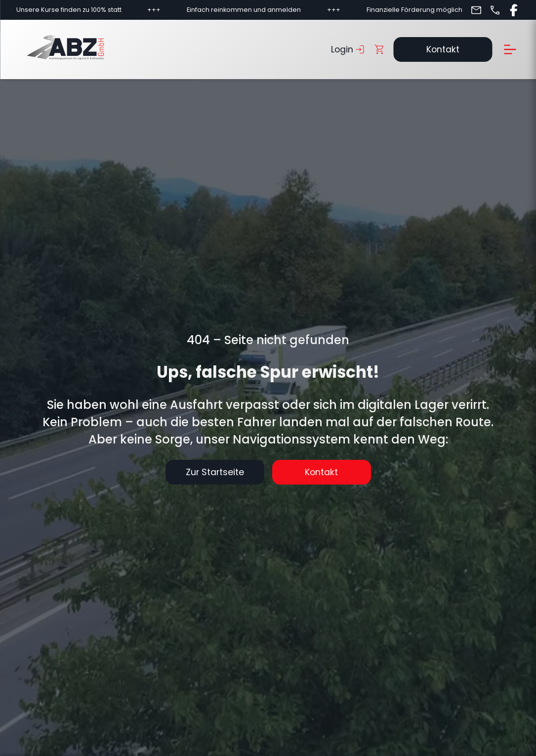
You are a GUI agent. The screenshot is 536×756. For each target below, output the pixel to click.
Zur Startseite (215, 472)
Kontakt (443, 49)
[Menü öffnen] (510, 49)
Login (349, 49)
